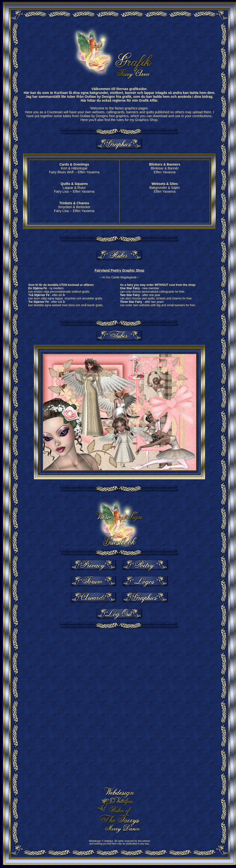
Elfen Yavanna (89, 172)
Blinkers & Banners (165, 164)
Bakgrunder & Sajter (165, 188)
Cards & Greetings (74, 164)
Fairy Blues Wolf (61, 172)
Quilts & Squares (74, 184)
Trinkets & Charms (74, 203)
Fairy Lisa (61, 191)
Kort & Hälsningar (74, 168)
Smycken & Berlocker (74, 207)
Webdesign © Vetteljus (101, 841)
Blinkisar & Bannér (165, 168)
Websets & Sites (165, 184)
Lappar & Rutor (74, 188)
